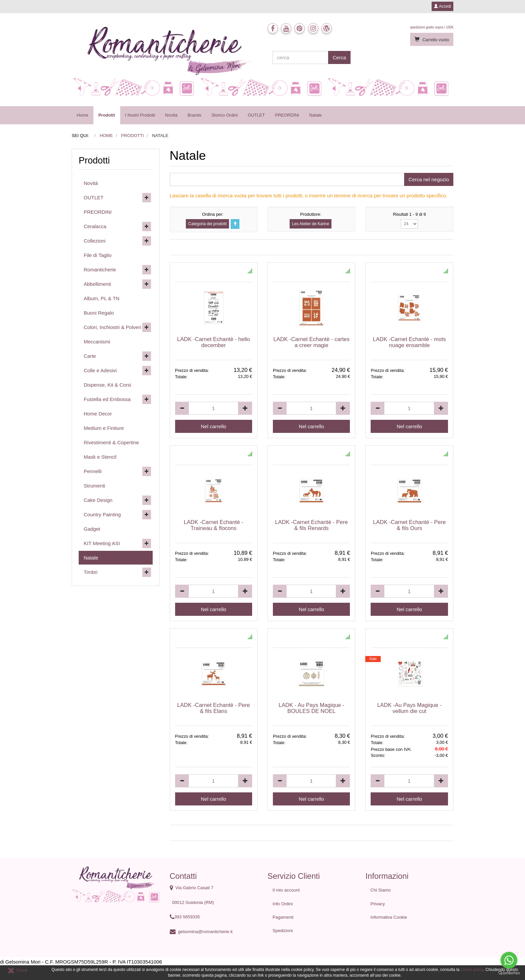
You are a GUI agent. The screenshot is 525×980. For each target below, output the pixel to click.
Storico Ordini (224, 115)
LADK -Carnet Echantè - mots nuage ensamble (409, 342)
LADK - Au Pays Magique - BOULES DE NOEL (311, 708)
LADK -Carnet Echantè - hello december (213, 342)
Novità (171, 115)
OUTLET (256, 115)
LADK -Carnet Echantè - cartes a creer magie (312, 342)
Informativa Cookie (389, 917)
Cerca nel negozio (429, 179)
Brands (194, 115)
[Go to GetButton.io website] (509, 973)
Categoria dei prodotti (207, 224)
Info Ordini (283, 904)
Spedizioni (283, 931)
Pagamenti (283, 917)
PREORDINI (287, 115)
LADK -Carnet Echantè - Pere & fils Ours (409, 525)
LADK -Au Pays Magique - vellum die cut (409, 708)
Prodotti (107, 115)
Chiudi (17, 970)
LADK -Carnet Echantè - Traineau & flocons (214, 525)
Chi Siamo (381, 890)
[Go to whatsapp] (509, 960)
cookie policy (472, 970)
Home (83, 115)
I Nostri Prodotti (140, 115)
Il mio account (286, 890)
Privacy (378, 904)
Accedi (442, 6)
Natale (315, 115)
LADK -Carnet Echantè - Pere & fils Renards (312, 525)
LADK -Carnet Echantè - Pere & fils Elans (213, 708)
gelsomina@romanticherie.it (205, 932)
